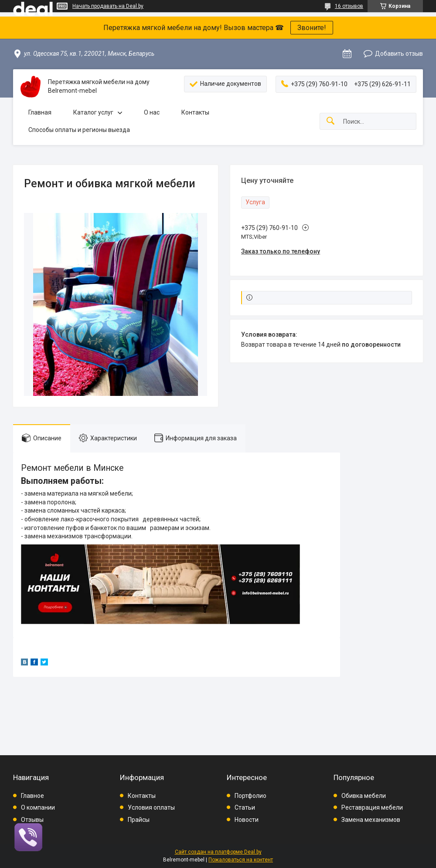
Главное (32, 796)
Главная (40, 112)
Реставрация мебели (372, 807)
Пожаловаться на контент (241, 860)
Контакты (195, 112)
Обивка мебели (364, 796)
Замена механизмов (371, 820)
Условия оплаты (151, 807)
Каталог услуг (93, 112)
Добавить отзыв (399, 54)
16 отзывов (349, 6)
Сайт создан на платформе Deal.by (218, 852)
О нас (152, 112)
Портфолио (250, 796)
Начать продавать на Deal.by (108, 6)
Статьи (245, 807)
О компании (38, 807)
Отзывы (32, 820)
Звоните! (312, 28)
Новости (247, 820)
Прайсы (139, 820)
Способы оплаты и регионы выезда (79, 130)
